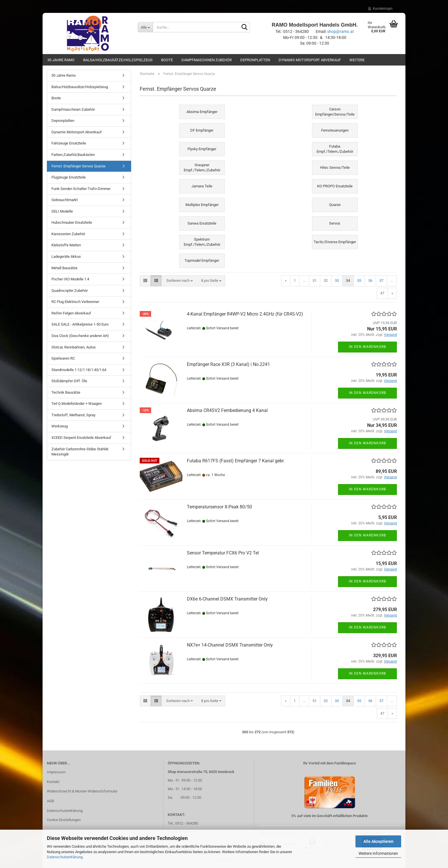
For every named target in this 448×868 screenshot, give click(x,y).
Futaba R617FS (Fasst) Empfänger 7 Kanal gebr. (236, 461)
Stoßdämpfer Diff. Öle (69, 381)
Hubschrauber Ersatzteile (72, 222)
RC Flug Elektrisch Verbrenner (75, 302)
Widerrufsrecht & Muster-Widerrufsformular (82, 791)
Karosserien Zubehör (68, 234)
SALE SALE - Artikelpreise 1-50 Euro (80, 324)
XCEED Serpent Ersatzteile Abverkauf (81, 438)
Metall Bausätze (64, 268)
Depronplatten (255, 60)
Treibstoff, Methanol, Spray (73, 415)
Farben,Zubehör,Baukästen (73, 155)
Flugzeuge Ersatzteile (69, 177)
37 (381, 281)
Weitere (357, 60)
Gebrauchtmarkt (65, 200)
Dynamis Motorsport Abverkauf (310, 60)
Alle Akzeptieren (378, 841)
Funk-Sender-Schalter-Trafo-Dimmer (81, 189)
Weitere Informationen (378, 853)
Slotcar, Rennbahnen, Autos (74, 347)
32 (326, 281)
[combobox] (180, 281)
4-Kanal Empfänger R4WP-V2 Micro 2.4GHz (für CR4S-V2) (245, 314)
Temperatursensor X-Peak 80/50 (219, 507)
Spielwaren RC (63, 358)
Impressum (56, 772)
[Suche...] (145, 27)
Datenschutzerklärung (65, 857)
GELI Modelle (62, 211)
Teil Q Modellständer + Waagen (77, 404)
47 (382, 293)
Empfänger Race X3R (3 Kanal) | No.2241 (228, 364)
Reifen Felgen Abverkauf (71, 313)
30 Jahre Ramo (61, 60)
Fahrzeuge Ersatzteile (69, 143)
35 (359, 281)
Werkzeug (60, 426)
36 (370, 281)
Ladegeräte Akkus (66, 256)
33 (337, 281)
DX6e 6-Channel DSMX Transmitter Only (227, 599)
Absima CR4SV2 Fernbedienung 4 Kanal (227, 410)
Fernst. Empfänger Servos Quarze (78, 166)
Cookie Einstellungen (64, 820)
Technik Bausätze (66, 392)
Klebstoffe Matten (66, 245)
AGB (50, 801)
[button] (145, 281)
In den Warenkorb (367, 347)
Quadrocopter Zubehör (70, 291)
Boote (167, 60)
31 (315, 281)
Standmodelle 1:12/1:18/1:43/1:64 (79, 370)
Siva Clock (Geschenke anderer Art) (80, 336)
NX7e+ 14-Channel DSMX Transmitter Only (230, 645)
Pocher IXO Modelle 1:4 (70, 279)
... (304, 281)
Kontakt (53, 782)
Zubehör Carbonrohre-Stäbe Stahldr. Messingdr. (80, 452)
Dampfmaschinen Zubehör (207, 60)
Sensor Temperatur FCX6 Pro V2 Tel (223, 553)
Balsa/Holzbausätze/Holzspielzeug (118, 60)
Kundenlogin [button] (380, 9)
